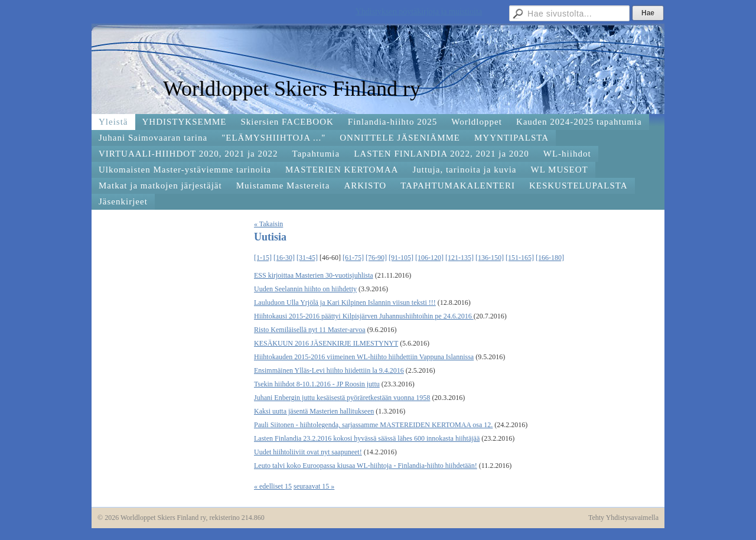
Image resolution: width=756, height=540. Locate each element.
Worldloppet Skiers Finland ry (292, 89)
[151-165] (520, 258)
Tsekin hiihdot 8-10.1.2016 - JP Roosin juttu (317, 384)
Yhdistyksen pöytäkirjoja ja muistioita (419, 12)
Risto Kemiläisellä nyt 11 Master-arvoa (310, 330)
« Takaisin (268, 224)
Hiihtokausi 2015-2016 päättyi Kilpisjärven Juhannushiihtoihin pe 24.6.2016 (364, 316)
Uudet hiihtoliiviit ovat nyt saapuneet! (308, 452)
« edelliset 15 (273, 486)
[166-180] (550, 258)
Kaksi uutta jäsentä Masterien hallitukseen (314, 411)
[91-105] (401, 258)
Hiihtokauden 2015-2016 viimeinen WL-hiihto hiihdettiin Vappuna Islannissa (364, 357)
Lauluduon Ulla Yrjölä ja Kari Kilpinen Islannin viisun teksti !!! (345, 302)
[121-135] (460, 258)
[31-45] (307, 258)
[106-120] (429, 258)
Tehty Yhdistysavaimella (623, 518)
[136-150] (490, 258)
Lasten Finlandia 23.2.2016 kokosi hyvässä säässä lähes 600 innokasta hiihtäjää (367, 438)
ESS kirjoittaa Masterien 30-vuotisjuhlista (314, 275)
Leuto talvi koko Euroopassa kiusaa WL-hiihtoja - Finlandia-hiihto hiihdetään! (366, 466)
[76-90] (376, 258)
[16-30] (284, 258)
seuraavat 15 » (314, 486)
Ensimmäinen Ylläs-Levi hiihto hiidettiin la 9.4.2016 (329, 370)
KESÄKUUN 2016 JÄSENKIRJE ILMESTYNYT (326, 343)
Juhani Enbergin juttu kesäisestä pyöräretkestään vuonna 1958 (342, 398)
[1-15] (263, 258)
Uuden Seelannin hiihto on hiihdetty (305, 289)
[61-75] (353, 258)
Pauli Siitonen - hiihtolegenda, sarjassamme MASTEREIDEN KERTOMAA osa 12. (373, 425)
